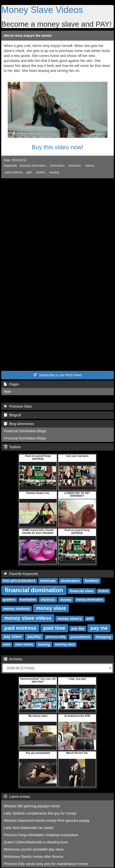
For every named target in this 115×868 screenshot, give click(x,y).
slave (7, 645)
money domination (90, 600)
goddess (9, 600)
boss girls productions (19, 581)
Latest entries (17, 797)
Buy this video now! (57, 147)
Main (7, 391)
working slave (65, 645)
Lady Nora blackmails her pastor (29, 828)
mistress (48, 600)
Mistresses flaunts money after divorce (34, 857)
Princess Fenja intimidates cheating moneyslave (41, 835)
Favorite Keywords (21, 574)
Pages (11, 384)
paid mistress (14, 172)
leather (41, 172)
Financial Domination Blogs (25, 431)
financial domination (33, 166)
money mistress (17, 609)
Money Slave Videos (42, 10)
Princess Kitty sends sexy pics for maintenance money (46, 864)
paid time (54, 628)
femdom (92, 581)
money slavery (69, 619)
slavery (90, 166)
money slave (51, 608)
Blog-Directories (19, 424)
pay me (99, 628)
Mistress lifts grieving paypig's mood (32, 806)
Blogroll (12, 415)
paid (90, 619)
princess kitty (56, 637)
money (66, 600)
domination (57, 166)
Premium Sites (18, 406)
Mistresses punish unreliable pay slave (34, 849)
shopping (103, 637)
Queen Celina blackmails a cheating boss (36, 842)
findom (104, 591)
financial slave (82, 591)
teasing (54, 172)
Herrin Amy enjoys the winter (28, 36)
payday (34, 637)
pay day (78, 628)
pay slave (13, 637)
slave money (24, 645)
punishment (80, 637)
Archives (13, 659)
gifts (29, 172)
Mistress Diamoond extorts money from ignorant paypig (47, 820)
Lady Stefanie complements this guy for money (40, 813)
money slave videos (28, 618)
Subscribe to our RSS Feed (57, 375)
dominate (75, 166)
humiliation (28, 600)
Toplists (12, 447)
